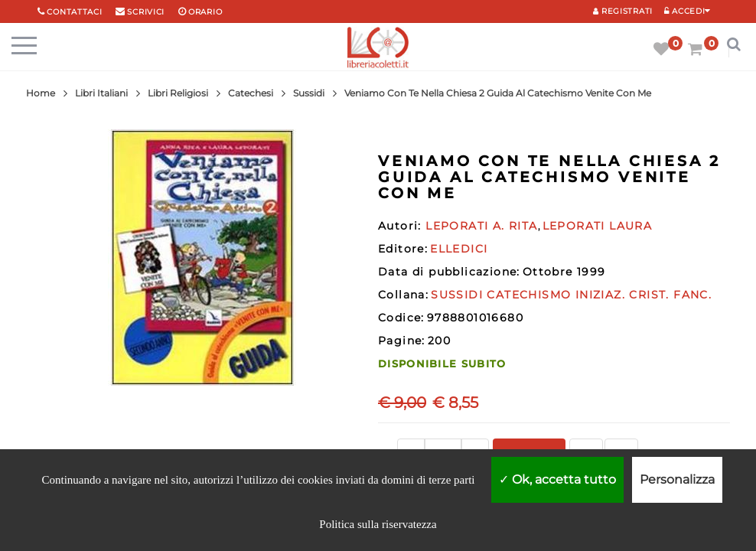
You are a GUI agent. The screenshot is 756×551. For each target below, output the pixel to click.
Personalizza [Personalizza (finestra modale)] (677, 479)
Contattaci (74, 12)
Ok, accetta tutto (557, 479)
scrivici (146, 12)
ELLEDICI (459, 249)
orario (205, 12)
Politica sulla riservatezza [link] (378, 524)
